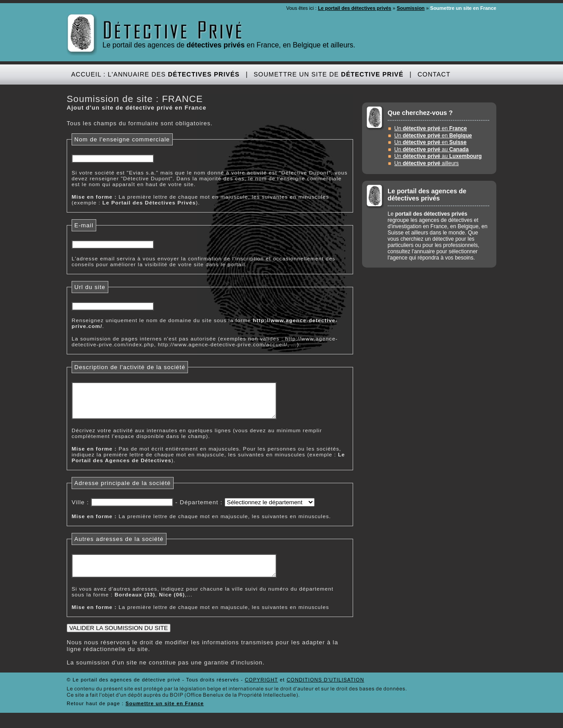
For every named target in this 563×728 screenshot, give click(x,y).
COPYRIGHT (261, 690)
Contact (434, 74)
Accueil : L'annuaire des (155, 74)
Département (199, 509)
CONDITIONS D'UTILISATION (325, 690)
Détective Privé (173, 31)
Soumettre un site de (329, 74)
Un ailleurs (427, 163)
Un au (431, 149)
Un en (431, 128)
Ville (78, 509)
